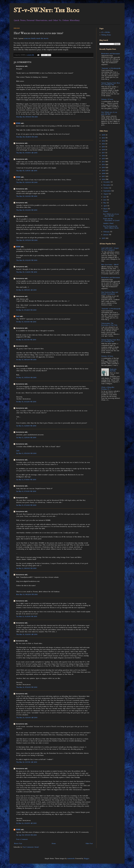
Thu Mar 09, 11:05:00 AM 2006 (27, 171)
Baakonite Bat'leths (113, 370)
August (106, 194)
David (18, 316)
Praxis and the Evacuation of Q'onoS (111, 220)
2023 (104, 138)
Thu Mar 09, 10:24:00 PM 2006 (27, 260)
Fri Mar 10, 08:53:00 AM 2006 (26, 290)
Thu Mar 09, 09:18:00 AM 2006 (27, 153)
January (106, 235)
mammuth (71, 859)
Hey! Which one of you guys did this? (109, 113)
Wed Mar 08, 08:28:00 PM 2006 (27, 137)
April (105, 206)
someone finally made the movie (36, 38)
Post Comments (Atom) (31, 847)
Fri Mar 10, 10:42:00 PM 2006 (26, 402)
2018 (104, 150)
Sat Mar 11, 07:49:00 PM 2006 (26, 505)
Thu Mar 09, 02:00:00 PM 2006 (27, 182)
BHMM (18, 123)
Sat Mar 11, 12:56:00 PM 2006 (26, 438)
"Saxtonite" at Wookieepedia (111, 68)
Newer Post (18, 844)
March (106, 209)
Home (54, 844)
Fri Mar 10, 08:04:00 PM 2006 (26, 360)
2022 (104, 141)
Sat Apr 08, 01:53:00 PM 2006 (26, 835)
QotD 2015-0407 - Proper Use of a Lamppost (110, 249)
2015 (104, 159)
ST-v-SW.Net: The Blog (46, 10)
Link (18, 451)
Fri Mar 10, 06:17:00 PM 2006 (26, 340)
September (107, 191)
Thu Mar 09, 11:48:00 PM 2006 (27, 272)
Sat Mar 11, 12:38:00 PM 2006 (26, 426)
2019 (104, 147)
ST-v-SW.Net (106, 32)
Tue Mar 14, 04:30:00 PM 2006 (27, 616)
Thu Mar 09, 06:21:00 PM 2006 (27, 210)
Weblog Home (106, 35)
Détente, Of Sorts (107, 99)
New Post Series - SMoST (110, 265)
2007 (104, 176)
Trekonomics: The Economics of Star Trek (109, 324)
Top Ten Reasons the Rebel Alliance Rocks (111, 227)
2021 (104, 144)
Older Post (89, 844)
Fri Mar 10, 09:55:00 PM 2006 (26, 378)
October (106, 188)
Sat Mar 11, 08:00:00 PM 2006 (26, 568)
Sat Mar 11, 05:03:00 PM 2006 (26, 453)
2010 (104, 168)
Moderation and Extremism (111, 54)
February (107, 232)
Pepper (106, 211)
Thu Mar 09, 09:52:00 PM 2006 (27, 240)
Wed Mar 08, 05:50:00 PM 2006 (27, 117)
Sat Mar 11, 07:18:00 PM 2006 (26, 480)
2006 (104, 179)
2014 (104, 162)
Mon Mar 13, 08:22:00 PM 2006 (27, 594)
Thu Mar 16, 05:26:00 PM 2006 (27, 687)
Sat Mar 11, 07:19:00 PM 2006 (26, 491)
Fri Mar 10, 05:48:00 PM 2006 (26, 310)
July (105, 197)
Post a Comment (22, 839)
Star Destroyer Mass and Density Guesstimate (110, 293)
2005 (104, 238)
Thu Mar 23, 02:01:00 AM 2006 (27, 718)
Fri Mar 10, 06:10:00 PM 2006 (26, 322)
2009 (104, 171)
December (107, 182)
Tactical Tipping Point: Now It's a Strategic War (111, 84)
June (105, 200)
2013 (104, 165)
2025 (104, 135)
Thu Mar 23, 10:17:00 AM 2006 (27, 762)
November (107, 185)
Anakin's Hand (108, 223)
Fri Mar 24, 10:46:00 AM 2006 (26, 823)
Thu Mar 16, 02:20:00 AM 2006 (27, 634)
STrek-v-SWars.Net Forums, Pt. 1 (108, 388)
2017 (104, 153)
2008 (104, 174)
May (105, 203)
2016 (104, 156)
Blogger (86, 859)
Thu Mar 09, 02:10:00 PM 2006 (27, 196)
